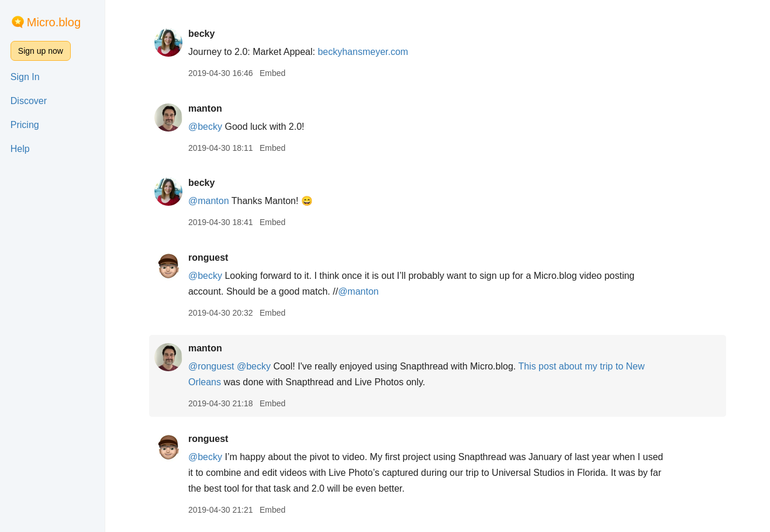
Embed (272, 73)
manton (205, 108)
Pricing (25, 125)
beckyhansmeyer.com (363, 52)
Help (20, 149)
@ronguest (211, 366)
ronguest (208, 258)
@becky (205, 127)
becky (201, 34)
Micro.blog (54, 22)
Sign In (25, 77)
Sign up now (41, 51)
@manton (209, 201)
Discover (29, 101)
